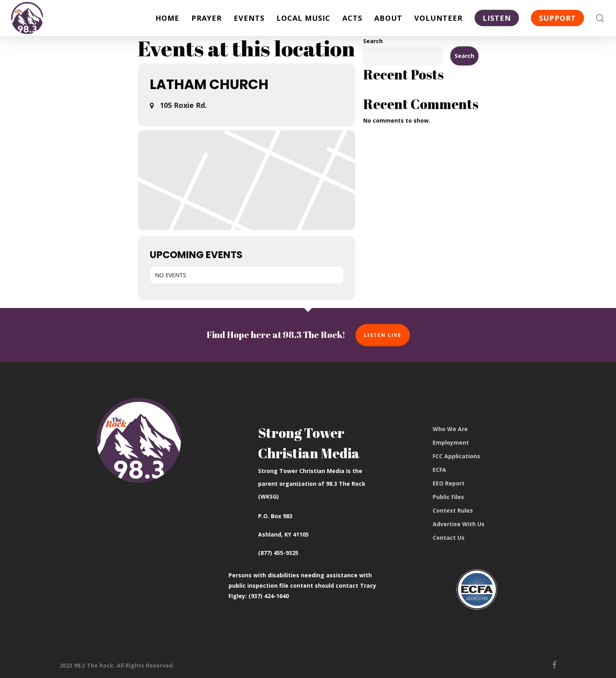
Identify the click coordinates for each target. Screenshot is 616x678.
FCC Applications (456, 456)
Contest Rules (453, 510)
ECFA (439, 470)
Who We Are (450, 429)
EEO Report (449, 483)
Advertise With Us (459, 524)
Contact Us (449, 538)
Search (373, 41)
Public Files (448, 497)
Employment (451, 442)
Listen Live (383, 335)
